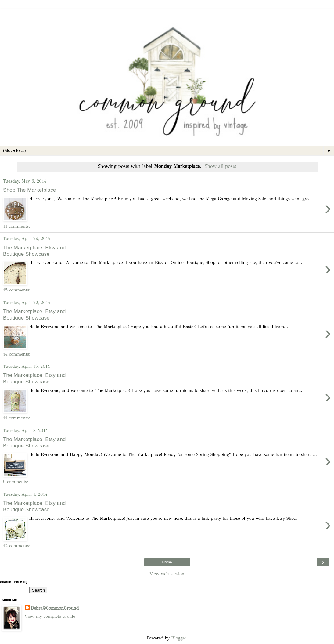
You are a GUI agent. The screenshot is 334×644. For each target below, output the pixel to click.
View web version (167, 574)
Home (167, 562)
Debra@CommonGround (55, 608)
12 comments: (17, 546)
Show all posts (220, 166)
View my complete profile (50, 616)
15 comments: (17, 290)
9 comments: (16, 482)
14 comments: (17, 354)
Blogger (179, 638)
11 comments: (16, 226)
